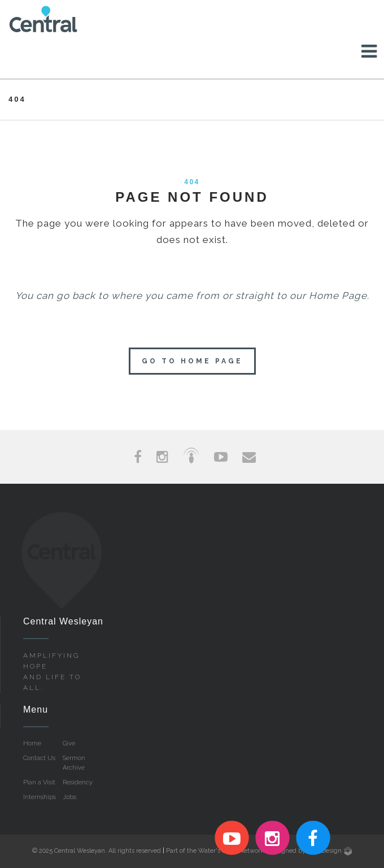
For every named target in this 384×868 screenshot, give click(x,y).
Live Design (330, 851)
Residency (78, 782)
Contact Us (39, 758)
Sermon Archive (74, 763)
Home (32, 743)
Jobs (69, 797)
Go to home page (192, 361)
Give (69, 743)
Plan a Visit (39, 782)
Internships (40, 797)
